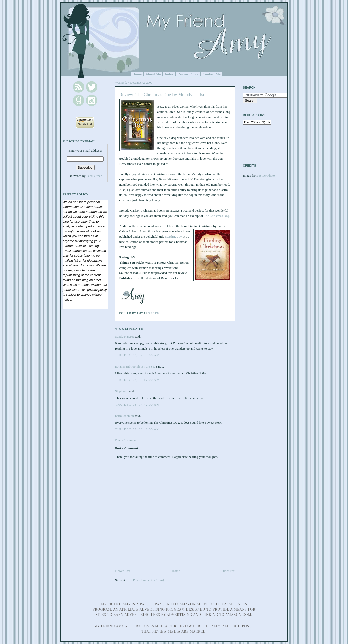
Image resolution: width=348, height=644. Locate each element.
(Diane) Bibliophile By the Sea (135, 367)
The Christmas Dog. (217, 216)
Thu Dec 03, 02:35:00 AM (137, 355)
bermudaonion (125, 416)
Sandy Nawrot (125, 337)
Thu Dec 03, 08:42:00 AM (137, 429)
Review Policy (188, 74)
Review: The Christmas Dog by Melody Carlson (163, 95)
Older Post (228, 571)
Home (137, 74)
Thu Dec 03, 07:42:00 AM (137, 405)
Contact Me (212, 74)
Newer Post (123, 571)
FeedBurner (94, 176)
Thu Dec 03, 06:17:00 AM (137, 380)
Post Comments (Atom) (149, 580)
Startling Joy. (174, 236)
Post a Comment (126, 440)
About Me (153, 74)
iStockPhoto (267, 175)
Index (169, 74)
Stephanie (122, 391)
